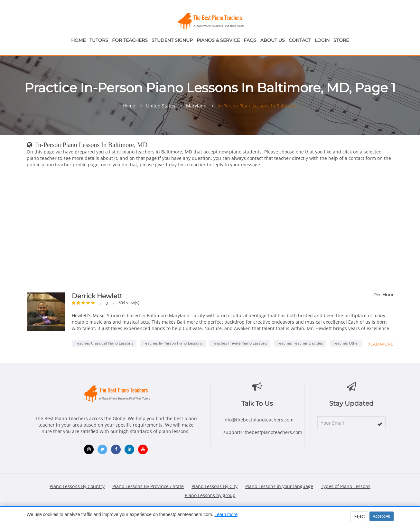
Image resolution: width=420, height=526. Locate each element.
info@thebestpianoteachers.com (258, 420)
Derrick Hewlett (97, 296)
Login (322, 40)
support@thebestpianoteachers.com (263, 432)
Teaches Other (346, 343)
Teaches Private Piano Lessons (240, 343)
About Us (273, 40)
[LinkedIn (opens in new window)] (129, 449)
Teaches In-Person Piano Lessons (173, 343)
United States (161, 106)
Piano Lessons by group (210, 495)
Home (78, 40)
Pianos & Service (218, 40)
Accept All (382, 516)
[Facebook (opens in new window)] (116, 449)
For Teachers (130, 40)
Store (341, 40)
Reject (359, 516)
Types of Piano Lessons (346, 486)
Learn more (226, 514)
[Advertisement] (210, 231)
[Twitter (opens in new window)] (102, 449)
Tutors (99, 40)
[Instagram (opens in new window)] (89, 449)
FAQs (250, 40)
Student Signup (172, 40)
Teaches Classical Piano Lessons (104, 343)
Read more (380, 344)
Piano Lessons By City (215, 486)
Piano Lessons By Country (77, 486)
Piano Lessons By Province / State (148, 486)
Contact (300, 40)
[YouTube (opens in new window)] (143, 449)
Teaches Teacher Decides (300, 343)
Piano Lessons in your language (279, 486)
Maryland (196, 106)
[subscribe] (380, 424)
